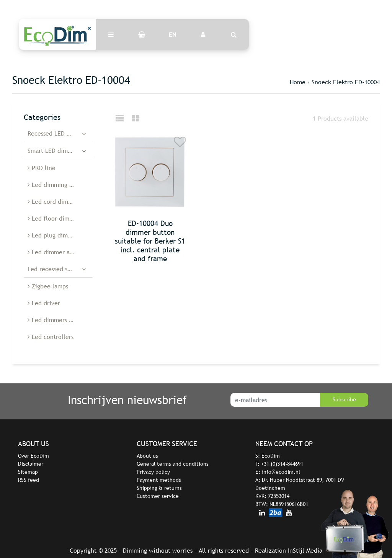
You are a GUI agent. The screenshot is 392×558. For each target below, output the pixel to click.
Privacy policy (153, 472)
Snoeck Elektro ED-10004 (346, 82)
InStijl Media (305, 550)
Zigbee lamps (48, 286)
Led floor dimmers (55, 218)
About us (147, 456)
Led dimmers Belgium (59, 320)
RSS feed (29, 480)
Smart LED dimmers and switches (60, 151)
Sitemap (28, 472)
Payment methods (159, 480)
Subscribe (344, 399)
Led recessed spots (53, 269)
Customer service (158, 496)
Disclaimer (31, 464)
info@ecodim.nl (281, 472)
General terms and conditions (173, 464)
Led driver (44, 303)
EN (172, 34)
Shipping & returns (159, 488)
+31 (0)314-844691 (282, 464)
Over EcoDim (33, 456)
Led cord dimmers (54, 201)
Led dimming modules (60, 185)
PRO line (42, 168)
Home (298, 82)
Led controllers (51, 337)
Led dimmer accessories (60, 252)
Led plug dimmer (53, 235)
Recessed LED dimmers (59, 133)
